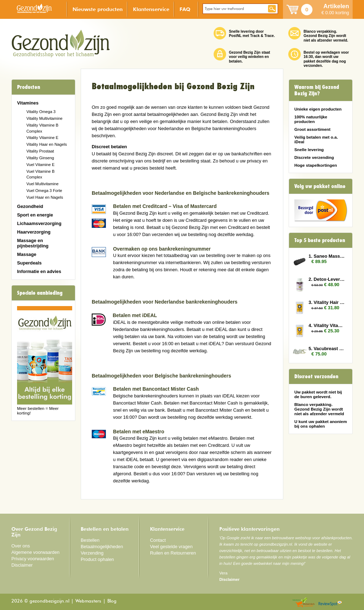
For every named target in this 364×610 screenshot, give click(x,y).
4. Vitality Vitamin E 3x (327, 325)
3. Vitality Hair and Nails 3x (327, 302)
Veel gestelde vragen (171, 547)
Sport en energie (35, 215)
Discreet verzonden (316, 376)
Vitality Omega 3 (41, 112)
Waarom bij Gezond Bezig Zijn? (317, 90)
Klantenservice (151, 9)
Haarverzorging (34, 232)
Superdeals (29, 263)
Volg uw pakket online (320, 186)
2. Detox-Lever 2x (327, 279)
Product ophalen (97, 559)
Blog (112, 601)
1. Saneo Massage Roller (327, 256)
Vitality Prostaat (40, 151)
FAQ (185, 9)
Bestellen (90, 540)
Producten (29, 87)
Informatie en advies (39, 271)
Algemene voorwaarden (36, 552)
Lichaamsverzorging (39, 223)
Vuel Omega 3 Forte (44, 191)
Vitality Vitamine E (42, 138)
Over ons (21, 546)
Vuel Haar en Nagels (45, 197)
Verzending (92, 553)
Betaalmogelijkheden (102, 547)
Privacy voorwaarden (33, 559)
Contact (158, 540)
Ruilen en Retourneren (173, 553)
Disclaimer (22, 565)
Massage (27, 254)
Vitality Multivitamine (44, 118)
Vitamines (28, 103)
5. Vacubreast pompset (327, 349)
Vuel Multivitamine (42, 184)
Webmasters (88, 601)
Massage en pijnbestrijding (33, 243)
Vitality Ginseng (40, 158)
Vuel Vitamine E (40, 165)
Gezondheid (30, 206)
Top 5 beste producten (320, 240)
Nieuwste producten (98, 9)
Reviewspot (330, 603)
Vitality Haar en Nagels (47, 144)
